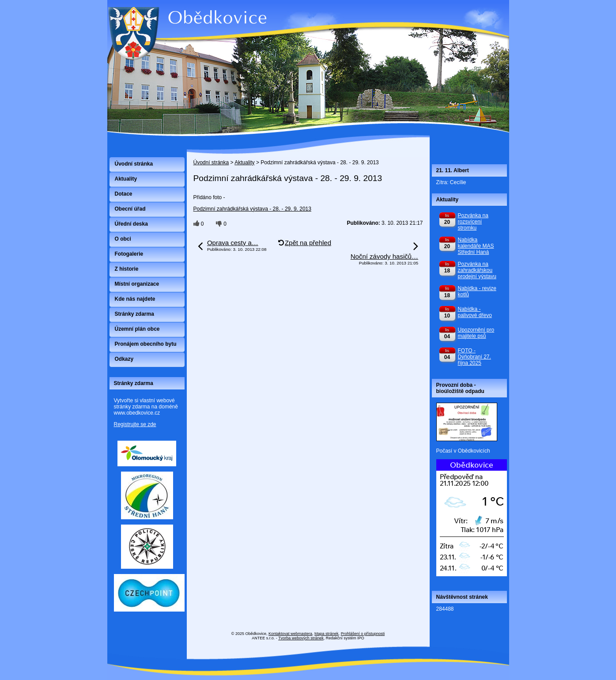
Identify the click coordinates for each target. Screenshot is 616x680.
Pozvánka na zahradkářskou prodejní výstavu (477, 270)
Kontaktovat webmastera (290, 634)
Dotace (124, 194)
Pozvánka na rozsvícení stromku (473, 222)
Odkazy (124, 359)
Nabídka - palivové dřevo (475, 312)
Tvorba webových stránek (301, 638)
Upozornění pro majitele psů (476, 333)
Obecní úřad (130, 209)
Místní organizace (137, 284)
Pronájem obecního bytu (146, 344)
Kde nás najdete (135, 299)
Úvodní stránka (211, 162)
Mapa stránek (327, 634)
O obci (123, 239)
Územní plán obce (137, 329)
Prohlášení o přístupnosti (363, 634)
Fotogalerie (129, 254)
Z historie (127, 269)
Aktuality (244, 162)
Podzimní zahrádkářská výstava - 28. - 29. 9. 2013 (252, 209)
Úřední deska (131, 224)
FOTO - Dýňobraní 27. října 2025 (474, 357)
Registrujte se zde (135, 424)
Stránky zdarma (134, 314)
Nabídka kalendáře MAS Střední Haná (476, 246)
